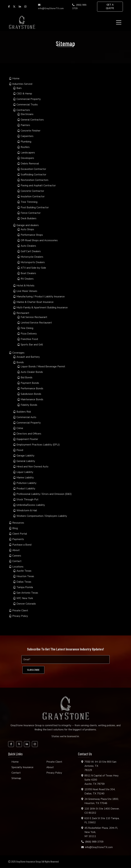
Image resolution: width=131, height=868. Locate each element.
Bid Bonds (27, 377)
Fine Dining (27, 328)
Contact (17, 561)
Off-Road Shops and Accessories (39, 240)
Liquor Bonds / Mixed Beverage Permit (43, 367)
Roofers (25, 147)
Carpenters (27, 136)
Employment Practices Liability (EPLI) (38, 445)
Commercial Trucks (27, 105)
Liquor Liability (25, 472)
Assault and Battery (28, 357)
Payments (18, 539)
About (16, 550)
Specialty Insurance (22, 767)
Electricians (27, 114)
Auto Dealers (28, 246)
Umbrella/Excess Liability (31, 505)
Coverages (18, 353)
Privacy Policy (20, 616)
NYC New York (25, 598)
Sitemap (16, 778)
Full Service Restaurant (34, 317)
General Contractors (32, 120)
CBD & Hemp (24, 94)
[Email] (65, 659)
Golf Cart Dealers (31, 251)
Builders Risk (24, 412)
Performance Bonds (32, 388)
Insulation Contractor (33, 196)
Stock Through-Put (27, 499)
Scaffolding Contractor (33, 175)
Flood (20, 450)
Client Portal (20, 534)
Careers (17, 556)
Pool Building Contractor (35, 207)
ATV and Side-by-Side (33, 268)
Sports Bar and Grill (32, 345)
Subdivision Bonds (31, 394)
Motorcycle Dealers (32, 257)
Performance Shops (32, 235)
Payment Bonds (30, 383)
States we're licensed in (65, 737)
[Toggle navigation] (119, 22)
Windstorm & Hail (27, 510)
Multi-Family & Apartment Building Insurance (42, 308)
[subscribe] (34, 670)
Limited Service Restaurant (36, 323)
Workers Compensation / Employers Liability (42, 516)
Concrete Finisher (31, 131)
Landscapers (28, 153)
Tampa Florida (25, 587)
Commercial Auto (26, 417)
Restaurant (23, 313)
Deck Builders (29, 218)
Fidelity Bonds (29, 405)
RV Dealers (27, 279)
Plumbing (26, 142)
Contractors (23, 110)
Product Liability (26, 489)
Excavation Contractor (33, 169)
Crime (20, 428)
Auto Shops (27, 229)
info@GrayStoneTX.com (51, 7)
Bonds (20, 362)
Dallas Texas (24, 582)
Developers (27, 158)
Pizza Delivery (29, 334)
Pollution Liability (26, 483)
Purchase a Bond (22, 545)
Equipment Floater (27, 439)
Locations (18, 567)
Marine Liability (25, 478)
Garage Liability (25, 456)
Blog (15, 528)
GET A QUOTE (110, 7)
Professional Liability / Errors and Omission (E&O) (44, 494)
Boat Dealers (28, 273)
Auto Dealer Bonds (32, 372)
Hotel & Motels (25, 286)
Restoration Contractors (34, 180)
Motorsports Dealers (33, 262)
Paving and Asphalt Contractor (38, 186)
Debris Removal (30, 164)
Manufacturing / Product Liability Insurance (41, 297)
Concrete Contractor (32, 191)
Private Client (20, 611)
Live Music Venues (27, 291)
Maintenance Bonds (32, 399)
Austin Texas (24, 571)
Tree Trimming (29, 202)
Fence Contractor (31, 213)
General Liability (26, 461)
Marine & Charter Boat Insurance (35, 302)
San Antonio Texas (27, 593)
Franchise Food (29, 339)
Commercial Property (29, 99)
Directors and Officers (29, 434)
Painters (25, 125)
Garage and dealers (28, 225)
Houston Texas (25, 576)
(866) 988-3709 (79, 7)
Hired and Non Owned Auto (32, 467)
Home (16, 78)
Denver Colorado (26, 604)
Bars (19, 88)
